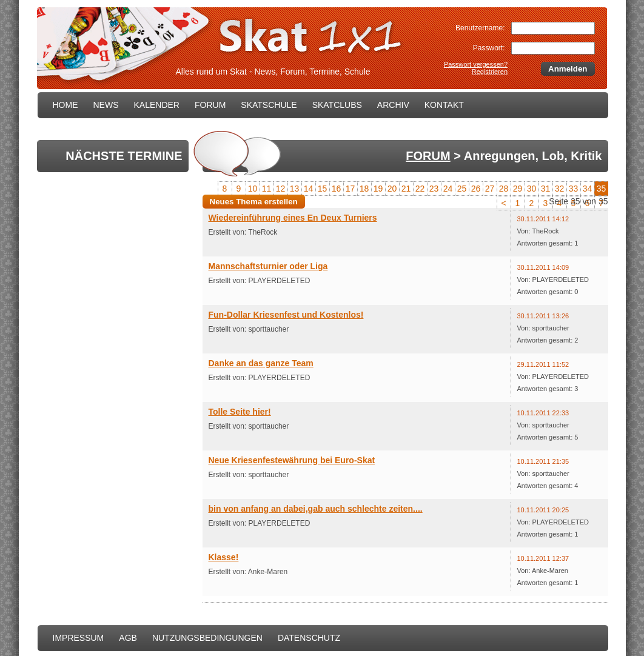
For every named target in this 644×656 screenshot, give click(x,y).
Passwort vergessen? (476, 64)
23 (434, 189)
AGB (128, 638)
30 (532, 189)
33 (574, 189)
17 (351, 189)
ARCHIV (393, 105)
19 (378, 189)
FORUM (210, 105)
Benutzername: (480, 28)
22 (420, 189)
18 (364, 189)
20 (392, 189)
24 (448, 189)
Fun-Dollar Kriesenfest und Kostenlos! (286, 315)
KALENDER (157, 105)
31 (546, 189)
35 (602, 189)
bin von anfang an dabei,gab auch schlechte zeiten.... (316, 509)
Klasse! (224, 557)
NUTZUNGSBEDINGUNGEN (207, 638)
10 (253, 189)
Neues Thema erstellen (254, 202)
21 (406, 189)
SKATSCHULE (269, 105)
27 (490, 189)
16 (337, 189)
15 (323, 189)
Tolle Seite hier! (240, 412)
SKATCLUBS (337, 105)
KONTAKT (444, 105)
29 (518, 189)
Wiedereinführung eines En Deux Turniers (293, 218)
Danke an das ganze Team (261, 363)
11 (267, 189)
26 (476, 189)
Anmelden (568, 69)
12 (281, 189)
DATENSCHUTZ (309, 638)
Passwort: (489, 48)
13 (295, 189)
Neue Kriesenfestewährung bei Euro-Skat (292, 460)
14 (309, 189)
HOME (65, 105)
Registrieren (490, 72)
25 (462, 189)
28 (504, 189)
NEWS (106, 105)
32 (560, 189)
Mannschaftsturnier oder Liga (268, 266)
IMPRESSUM (79, 638)
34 (588, 189)
